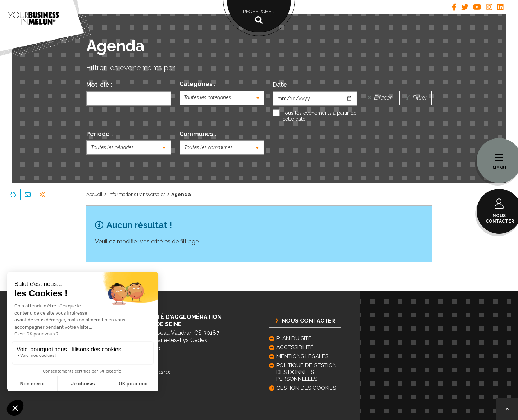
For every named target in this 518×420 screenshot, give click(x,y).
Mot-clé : (99, 85)
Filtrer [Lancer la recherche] (415, 98)
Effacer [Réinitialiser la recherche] (380, 98)
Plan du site (294, 338)
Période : (99, 134)
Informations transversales (137, 194)
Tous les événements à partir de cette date (319, 116)
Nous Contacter (305, 321)
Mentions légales (302, 356)
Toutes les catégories (207, 97)
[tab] (454, 7)
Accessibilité (295, 347)
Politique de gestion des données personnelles (306, 372)
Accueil (94, 194)
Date (280, 85)
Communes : (198, 134)
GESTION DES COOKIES (306, 388)
